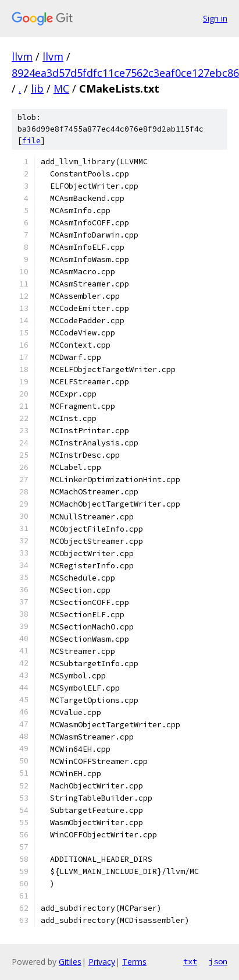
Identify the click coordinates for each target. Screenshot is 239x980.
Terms (134, 962)
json (218, 961)
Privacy (102, 962)
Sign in (215, 18)
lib (37, 89)
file (31, 141)
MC (61, 89)
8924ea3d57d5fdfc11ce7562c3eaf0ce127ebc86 (125, 73)
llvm (22, 56)
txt (190, 961)
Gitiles (70, 962)
